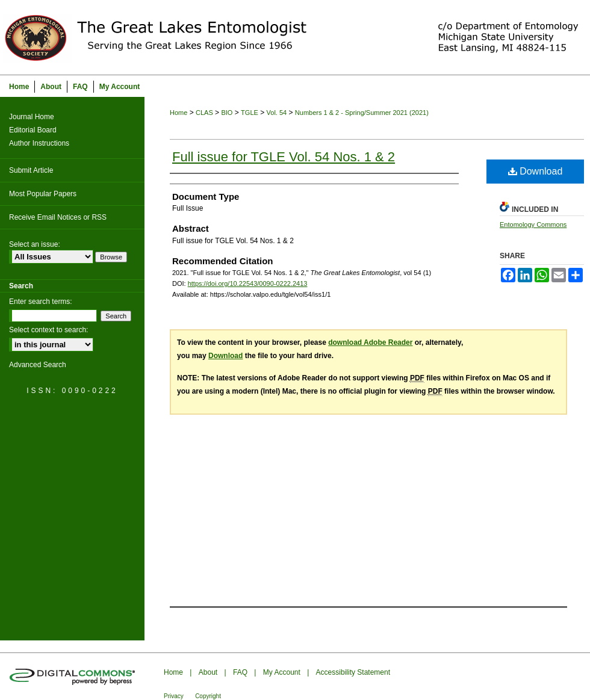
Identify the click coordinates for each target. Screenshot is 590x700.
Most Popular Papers (43, 194)
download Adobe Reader (370, 342)
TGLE (250, 113)
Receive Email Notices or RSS (58, 217)
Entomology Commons (533, 225)
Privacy (174, 696)
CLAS (204, 113)
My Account (282, 672)
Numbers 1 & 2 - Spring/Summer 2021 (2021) (362, 113)
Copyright (208, 696)
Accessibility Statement (353, 672)
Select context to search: (48, 330)
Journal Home (32, 117)
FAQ (240, 672)
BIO (227, 113)
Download (536, 171)
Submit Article (31, 170)
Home (179, 113)
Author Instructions (39, 143)
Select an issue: (35, 244)
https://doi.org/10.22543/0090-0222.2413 (248, 283)
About (208, 672)
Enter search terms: (41, 302)
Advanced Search (38, 365)
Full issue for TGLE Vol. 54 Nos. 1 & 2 (284, 157)
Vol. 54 (277, 113)
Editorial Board (33, 130)
